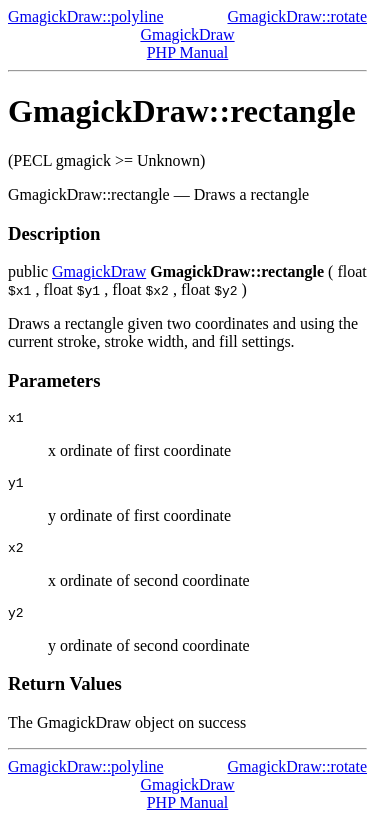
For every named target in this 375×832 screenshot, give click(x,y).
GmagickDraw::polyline (86, 16)
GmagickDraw (187, 34)
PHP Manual (188, 52)
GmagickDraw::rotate (298, 16)
